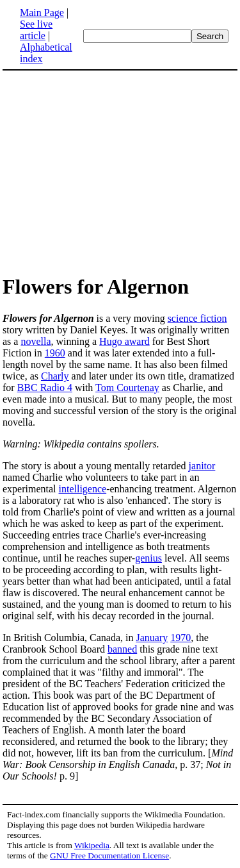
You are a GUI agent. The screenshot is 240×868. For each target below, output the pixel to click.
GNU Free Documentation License (109, 855)
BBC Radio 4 (45, 388)
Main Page (42, 13)
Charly (55, 376)
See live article (36, 30)
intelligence (83, 489)
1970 (180, 638)
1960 (55, 353)
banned (122, 649)
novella (36, 341)
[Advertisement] (110, 172)
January (152, 638)
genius (148, 558)
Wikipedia (92, 845)
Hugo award (124, 341)
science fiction (197, 318)
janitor (202, 466)
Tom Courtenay (127, 388)
